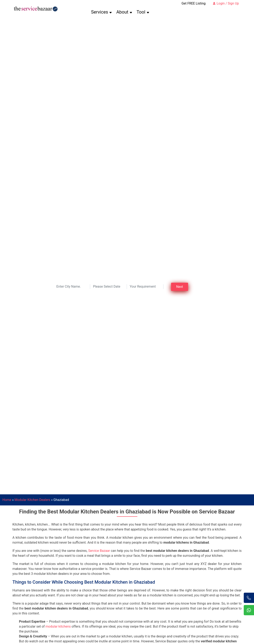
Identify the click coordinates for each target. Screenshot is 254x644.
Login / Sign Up (226, 3)
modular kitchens (58, 626)
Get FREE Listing (194, 3)
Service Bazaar (99, 551)
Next (180, 287)
